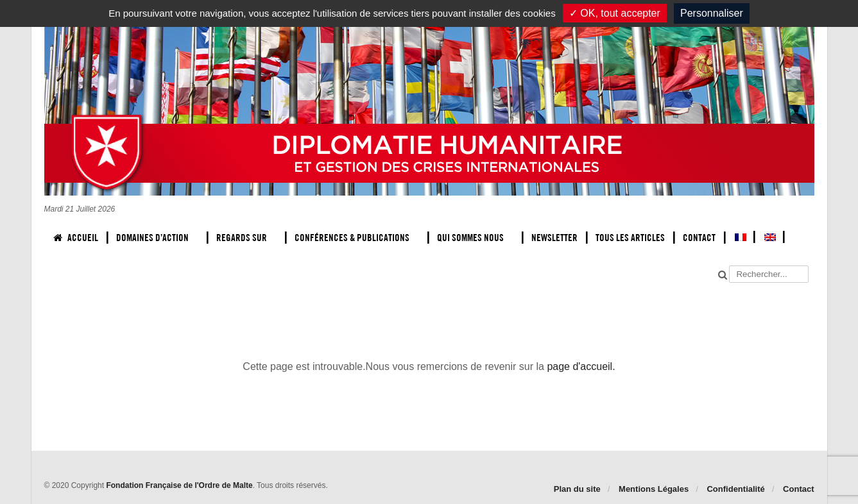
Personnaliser (712, 13)
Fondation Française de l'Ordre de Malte (179, 485)
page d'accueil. (581, 366)
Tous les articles (630, 238)
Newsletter (554, 238)
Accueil (76, 238)
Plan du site (577, 489)
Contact (699, 238)
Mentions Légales (654, 489)
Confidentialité (735, 489)
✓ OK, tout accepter (615, 13)
